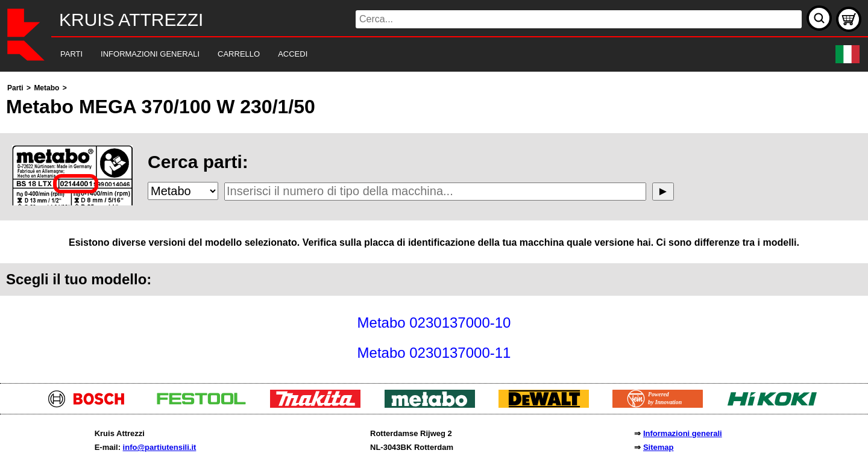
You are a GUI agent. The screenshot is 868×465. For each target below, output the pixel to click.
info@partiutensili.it (160, 447)
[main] (434, 224)
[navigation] (417, 55)
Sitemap (659, 447)
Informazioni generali (683, 433)
